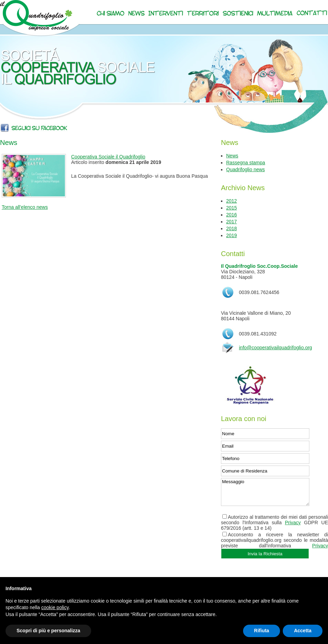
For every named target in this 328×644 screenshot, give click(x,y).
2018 (231, 228)
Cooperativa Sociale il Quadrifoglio (108, 157)
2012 (231, 201)
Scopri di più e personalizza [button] (48, 631)
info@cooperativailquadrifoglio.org (276, 348)
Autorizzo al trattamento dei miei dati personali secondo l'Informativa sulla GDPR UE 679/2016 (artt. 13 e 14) (274, 523)
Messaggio (265, 492)
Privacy (293, 523)
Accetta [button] (303, 631)
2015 (231, 208)
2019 (231, 235)
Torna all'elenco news (25, 207)
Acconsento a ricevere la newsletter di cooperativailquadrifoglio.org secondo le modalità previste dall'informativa (274, 540)
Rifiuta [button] (262, 631)
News (232, 156)
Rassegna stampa (246, 163)
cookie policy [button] (55, 607)
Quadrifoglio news (245, 169)
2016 (231, 215)
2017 (231, 222)
